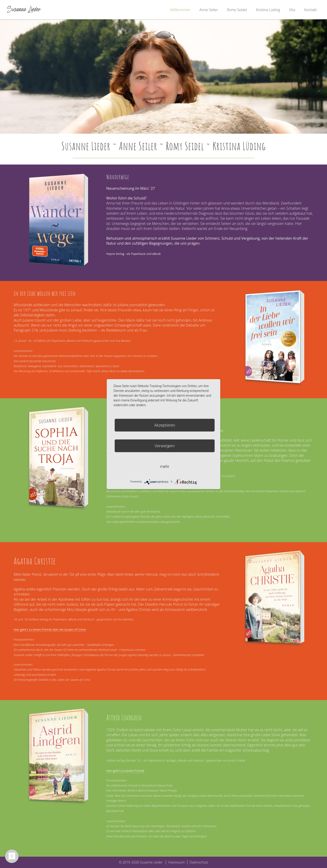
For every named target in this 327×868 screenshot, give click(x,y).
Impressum (177, 862)
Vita (292, 10)
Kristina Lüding (268, 10)
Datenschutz (199, 862)
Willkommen (180, 10)
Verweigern (165, 446)
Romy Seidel (237, 10)
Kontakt (311, 10)
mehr (165, 466)
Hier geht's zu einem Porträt (125, 771)
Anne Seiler (209, 10)
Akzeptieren (165, 425)
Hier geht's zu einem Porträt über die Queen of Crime (50, 629)
